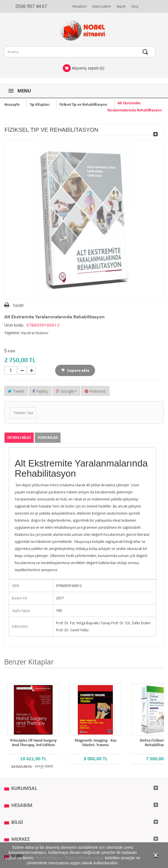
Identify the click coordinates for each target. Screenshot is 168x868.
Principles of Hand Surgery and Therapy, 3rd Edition (33, 743)
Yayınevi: (12, 333)
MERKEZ (21, 840)
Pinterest (95, 391)
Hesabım (79, 6)
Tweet (16, 391)
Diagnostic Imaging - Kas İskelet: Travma (96, 743)
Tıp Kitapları (39, 105)
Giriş (135, 6)
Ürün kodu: (14, 325)
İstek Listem (102, 6)
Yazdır (18, 305)
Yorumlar (48, 438)
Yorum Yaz (23, 413)
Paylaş (40, 391)
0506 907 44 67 (31, 6)
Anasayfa (12, 105)
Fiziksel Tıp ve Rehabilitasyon (83, 105)
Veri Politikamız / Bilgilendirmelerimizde (70, 858)
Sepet (121, 6)
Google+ (66, 391)
